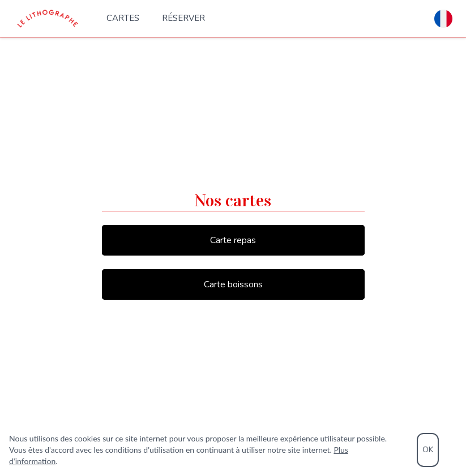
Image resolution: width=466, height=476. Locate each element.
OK (428, 450)
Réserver (183, 18)
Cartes (123, 18)
